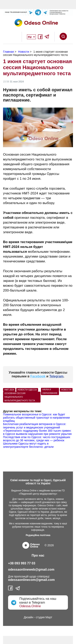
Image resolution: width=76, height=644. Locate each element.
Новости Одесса (27, 390)
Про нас (38, 555)
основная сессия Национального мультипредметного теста (20, 397)
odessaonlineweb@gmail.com (31, 570)
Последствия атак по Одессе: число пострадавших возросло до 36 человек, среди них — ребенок (37, 439)
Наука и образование (50, 391)
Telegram (56, 376)
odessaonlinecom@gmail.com (31, 580)
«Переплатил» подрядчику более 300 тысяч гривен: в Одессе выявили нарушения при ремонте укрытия (37, 432)
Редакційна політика (38, 535)
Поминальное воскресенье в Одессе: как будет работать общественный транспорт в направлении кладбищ (36, 418)
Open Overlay (13, 37)
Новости (66, 390)
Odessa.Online (30, 606)
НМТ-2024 (9, 390)
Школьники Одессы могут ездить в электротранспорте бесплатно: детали (28, 445)
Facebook (38, 376)
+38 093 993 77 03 (22, 563)
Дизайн (28, 617)
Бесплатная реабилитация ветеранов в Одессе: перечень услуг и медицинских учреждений (35, 426)
